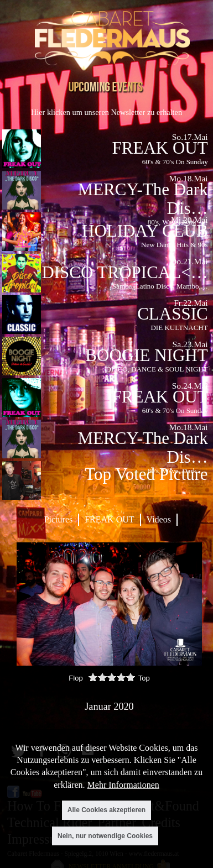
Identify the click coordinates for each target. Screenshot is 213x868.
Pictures (59, 519)
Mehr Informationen (123, 785)
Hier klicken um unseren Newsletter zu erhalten (106, 112)
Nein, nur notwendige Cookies (105, 836)
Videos (159, 519)
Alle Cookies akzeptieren (106, 810)
